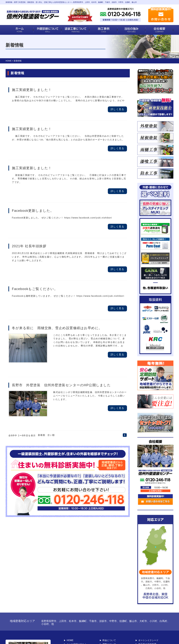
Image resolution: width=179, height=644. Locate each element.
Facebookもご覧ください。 (35, 289)
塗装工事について (89, 30)
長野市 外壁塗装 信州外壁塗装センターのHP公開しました (61, 385)
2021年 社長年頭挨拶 (29, 246)
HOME (33, 30)
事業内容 (61, 30)
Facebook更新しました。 (33, 211)
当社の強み (145, 30)
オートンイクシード (148, 640)
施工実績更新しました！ (32, 90)
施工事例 (117, 30)
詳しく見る (117, 109)
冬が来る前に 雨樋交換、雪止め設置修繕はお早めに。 (57, 328)
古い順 (51, 435)
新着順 (42, 435)
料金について (109, 640)
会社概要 (173, 30)
